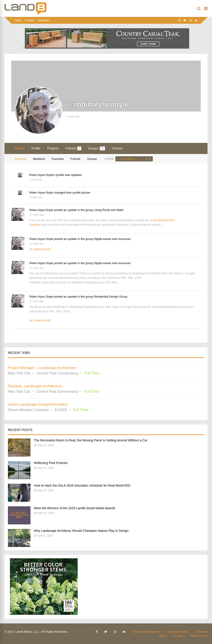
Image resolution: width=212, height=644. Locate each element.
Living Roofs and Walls (109, 210)
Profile (36, 148)
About (18, 20)
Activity (20, 148)
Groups (97, 148)
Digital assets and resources (112, 239)
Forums (117, 148)
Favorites (58, 159)
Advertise (44, 20)
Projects (53, 148)
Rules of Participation (146, 632)
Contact (30, 20)
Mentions (39, 159)
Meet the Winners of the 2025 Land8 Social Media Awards (75, 508)
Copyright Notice (178, 632)
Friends (73, 148)
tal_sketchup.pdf (40, 249)
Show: (109, 159)
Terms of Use (199, 636)
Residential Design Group (110, 297)
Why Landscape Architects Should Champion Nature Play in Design (81, 531)
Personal (20, 159)
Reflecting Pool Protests (51, 463)
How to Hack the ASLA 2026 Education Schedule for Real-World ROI (82, 485)
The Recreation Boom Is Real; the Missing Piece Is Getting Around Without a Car (91, 440)
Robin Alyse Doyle (41, 175)
